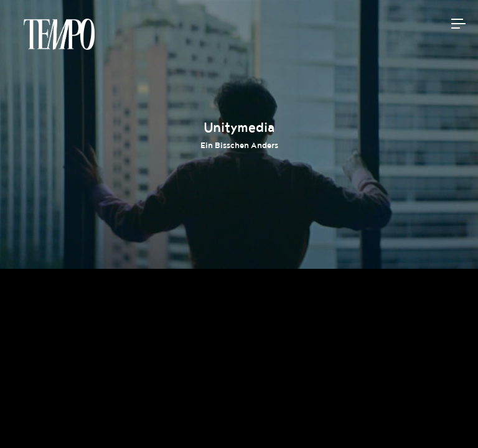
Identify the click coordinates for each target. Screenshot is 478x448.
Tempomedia (59, 34)
